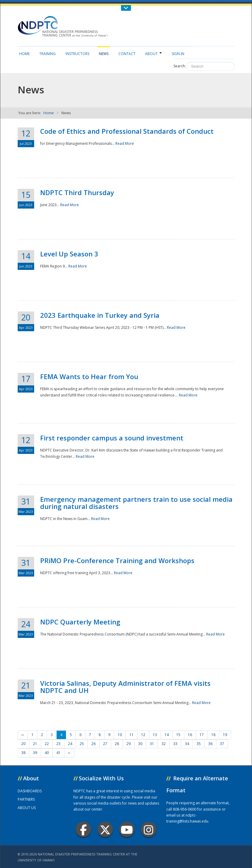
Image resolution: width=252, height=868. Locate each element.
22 (47, 744)
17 (202, 735)
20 (23, 744)
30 (140, 744)
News (104, 54)
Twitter (105, 830)
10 (120, 735)
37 (222, 744)
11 (132, 735)
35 (199, 744)
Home (24, 54)
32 (164, 744)
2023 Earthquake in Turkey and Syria (100, 315)
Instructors (77, 54)
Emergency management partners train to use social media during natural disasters (136, 503)
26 (93, 744)
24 (70, 744)
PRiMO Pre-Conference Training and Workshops (117, 560)
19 (225, 735)
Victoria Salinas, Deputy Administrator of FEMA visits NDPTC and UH (125, 687)
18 (213, 735)
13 (155, 735)
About (153, 54)
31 (152, 744)
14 (167, 735)
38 (23, 753)
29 (129, 744)
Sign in (178, 54)
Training (47, 54)
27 (105, 744)
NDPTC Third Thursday (77, 192)
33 (175, 744)
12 (143, 735)
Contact (127, 54)
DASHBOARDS (30, 791)
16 (190, 735)
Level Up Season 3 (69, 254)
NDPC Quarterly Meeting (80, 622)
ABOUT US (27, 808)
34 (187, 744)
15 (178, 735)
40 (47, 753)
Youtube (127, 830)
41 (58, 753)
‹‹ (23, 735)
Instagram (149, 830)
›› (69, 753)
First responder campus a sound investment (112, 438)
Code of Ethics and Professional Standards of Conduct (127, 131)
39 (35, 753)
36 (210, 744)
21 (35, 744)
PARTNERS (26, 799)
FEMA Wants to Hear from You (89, 376)
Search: (180, 66)
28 (117, 744)
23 (58, 744)
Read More (125, 143)
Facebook (83, 830)
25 (82, 744)
